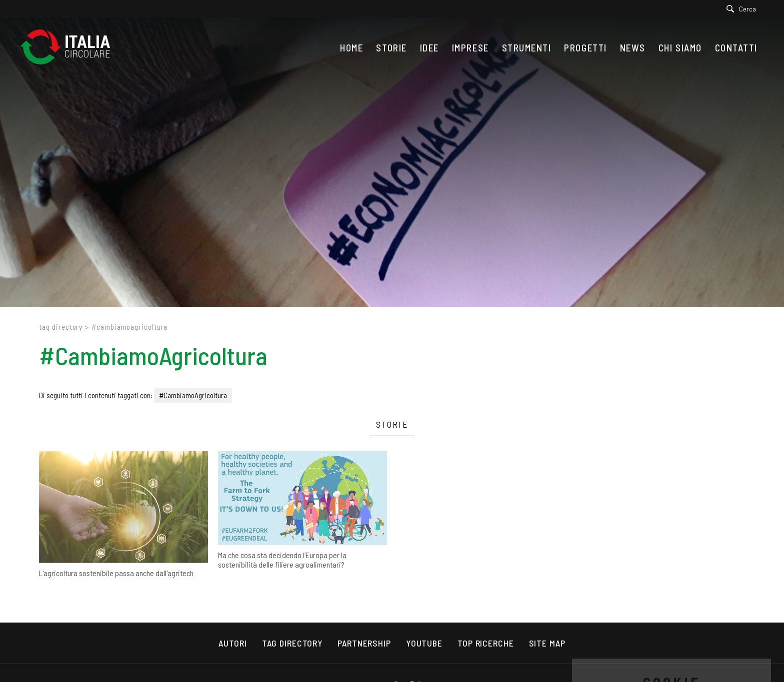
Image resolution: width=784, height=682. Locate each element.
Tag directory (61, 327)
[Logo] (70, 48)
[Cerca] (744, 9)
